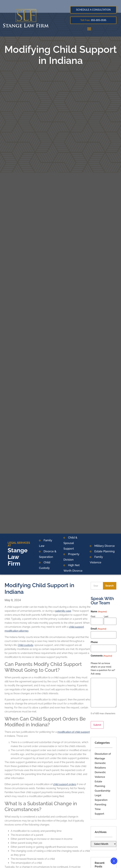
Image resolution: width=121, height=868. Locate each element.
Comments (101, 653)
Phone (94, 640)
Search (110, 586)
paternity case (63, 611)
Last (106, 616)
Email (98, 628)
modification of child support (74, 732)
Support (99, 809)
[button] (89, 29)
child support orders (65, 784)
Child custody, (26, 645)
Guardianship (102, 786)
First (93, 616)
